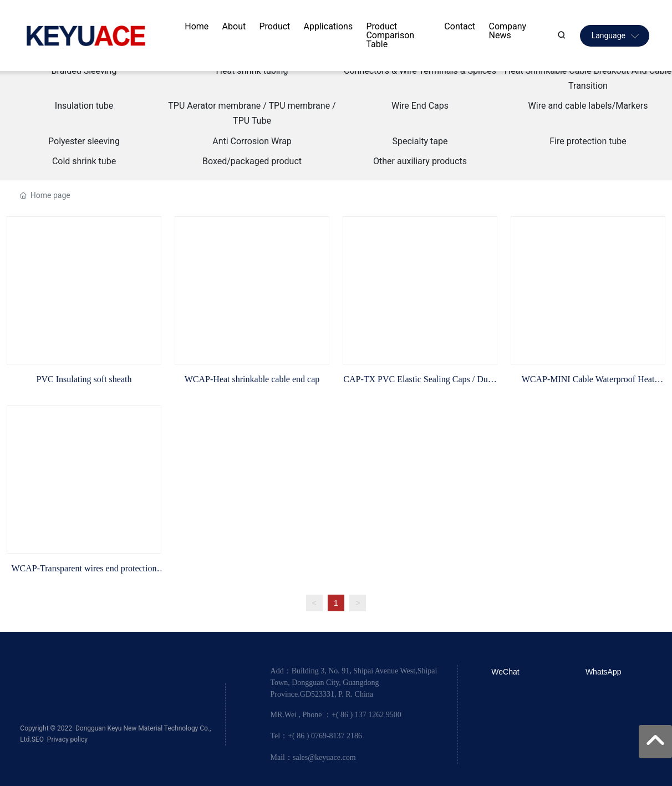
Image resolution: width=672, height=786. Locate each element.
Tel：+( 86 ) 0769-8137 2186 (317, 736)
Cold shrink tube (84, 161)
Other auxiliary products (420, 161)
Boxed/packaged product (252, 161)
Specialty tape (420, 141)
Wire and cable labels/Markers (588, 106)
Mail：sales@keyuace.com (313, 757)
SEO (38, 739)
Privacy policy (67, 739)
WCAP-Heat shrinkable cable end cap (252, 379)
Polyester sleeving (84, 141)
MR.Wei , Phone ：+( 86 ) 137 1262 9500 (336, 715)
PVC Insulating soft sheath (84, 379)
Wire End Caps (420, 106)
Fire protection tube (588, 141)
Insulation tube (84, 106)
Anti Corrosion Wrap (252, 141)
